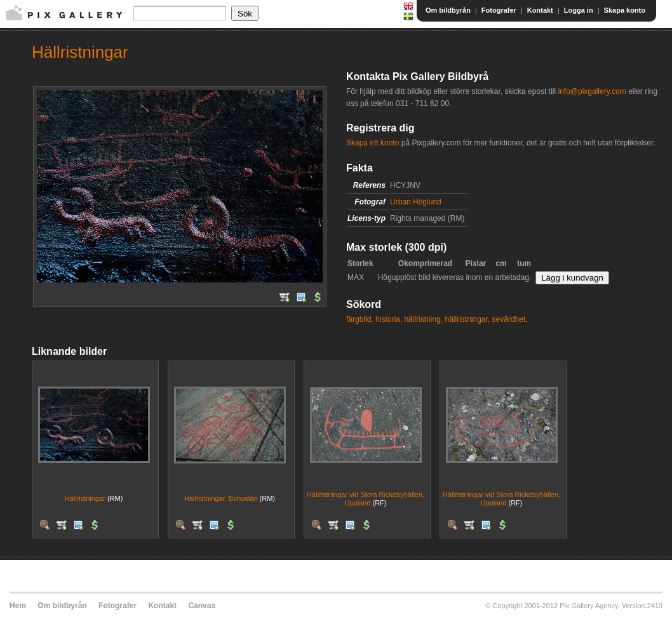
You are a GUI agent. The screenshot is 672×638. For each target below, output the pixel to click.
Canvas (202, 606)
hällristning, (423, 319)
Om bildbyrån (448, 10)
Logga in (579, 10)
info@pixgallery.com (592, 91)
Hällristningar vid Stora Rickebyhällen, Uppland (366, 499)
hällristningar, (467, 319)
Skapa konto (625, 10)
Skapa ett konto (373, 143)
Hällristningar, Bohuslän (221, 498)
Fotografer (499, 10)
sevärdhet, (510, 319)
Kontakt (540, 10)
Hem (18, 606)
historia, (389, 319)
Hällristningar (85, 498)
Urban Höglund (416, 202)
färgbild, (360, 319)
